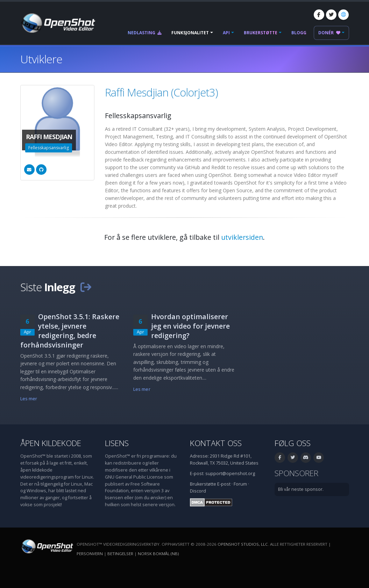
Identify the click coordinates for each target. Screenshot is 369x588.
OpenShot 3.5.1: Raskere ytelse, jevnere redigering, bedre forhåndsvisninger (70, 331)
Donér (329, 33)
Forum (240, 484)
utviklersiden (242, 237)
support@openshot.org (230, 474)
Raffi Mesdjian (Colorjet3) (161, 92)
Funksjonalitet (190, 33)
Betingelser (120, 554)
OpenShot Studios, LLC (243, 544)
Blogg (299, 33)
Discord (198, 491)
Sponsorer (296, 473)
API (226, 33)
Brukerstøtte (261, 33)
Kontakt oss (216, 443)
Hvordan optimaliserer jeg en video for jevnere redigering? (190, 326)
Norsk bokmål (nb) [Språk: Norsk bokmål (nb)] (158, 554)
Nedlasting (145, 33)
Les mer (29, 399)
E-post (224, 484)
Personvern (90, 554)
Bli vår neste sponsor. (301, 489)
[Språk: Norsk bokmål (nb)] (343, 15)
